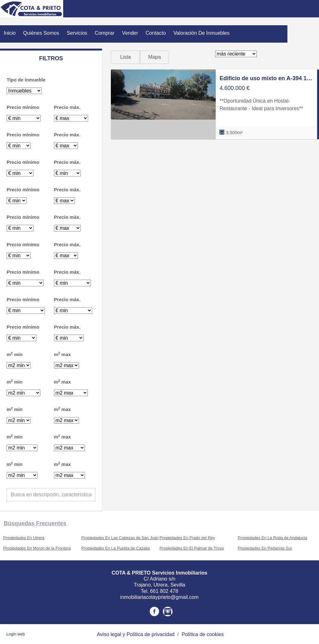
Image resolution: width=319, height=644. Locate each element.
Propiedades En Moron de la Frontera (37, 548)
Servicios (77, 33)
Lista (125, 57)
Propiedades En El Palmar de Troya (192, 548)
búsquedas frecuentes (35, 523)
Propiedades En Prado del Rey (187, 538)
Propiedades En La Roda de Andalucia (273, 538)
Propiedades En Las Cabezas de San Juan (120, 538)
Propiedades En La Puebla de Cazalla (116, 548)
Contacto (156, 33)
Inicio (10, 33)
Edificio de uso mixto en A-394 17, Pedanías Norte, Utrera (266, 78)
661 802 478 (164, 591)
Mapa (154, 57)
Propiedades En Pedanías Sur (265, 548)
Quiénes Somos (41, 33)
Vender (130, 33)
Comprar (105, 33)
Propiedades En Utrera (24, 538)
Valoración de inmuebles (202, 33)
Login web (15, 634)
